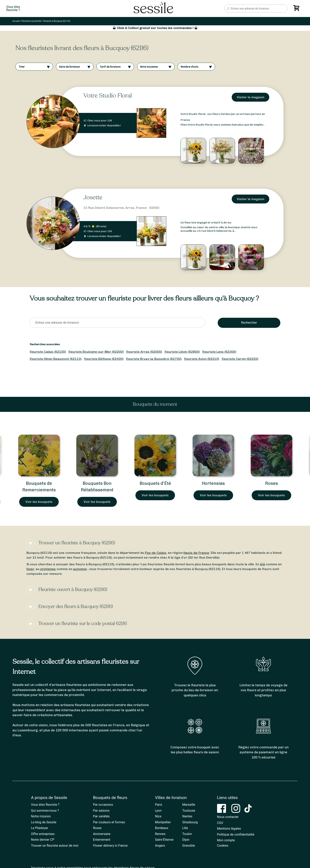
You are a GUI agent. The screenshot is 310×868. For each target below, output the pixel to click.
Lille (185, 828)
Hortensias (213, 483)
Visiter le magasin (251, 97)
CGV (220, 823)
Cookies (223, 846)
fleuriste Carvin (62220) (240, 359)
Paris (159, 805)
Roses (272, 483)
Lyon (158, 811)
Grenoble (189, 846)
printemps (48, 569)
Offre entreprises (43, 834)
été (263, 564)
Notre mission (41, 816)
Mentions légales (229, 829)
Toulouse (189, 811)
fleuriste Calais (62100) (48, 352)
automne (80, 569)
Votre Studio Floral (108, 96)
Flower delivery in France (110, 846)
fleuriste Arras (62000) (144, 352)
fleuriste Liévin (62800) (182, 352)
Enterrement (102, 840)
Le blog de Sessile (44, 822)
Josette (93, 197)
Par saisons (101, 811)
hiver (30, 569)
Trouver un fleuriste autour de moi (55, 846)
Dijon (186, 840)
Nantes (187, 816)
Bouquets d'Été (155, 483)
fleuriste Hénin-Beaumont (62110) (56, 359)
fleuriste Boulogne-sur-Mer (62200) (96, 352)
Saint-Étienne (164, 840)
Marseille (189, 805)
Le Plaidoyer (40, 828)
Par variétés (101, 816)
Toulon (187, 834)
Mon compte (226, 840)
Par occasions (103, 805)
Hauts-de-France (196, 553)
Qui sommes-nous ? (45, 811)
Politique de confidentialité (236, 834)
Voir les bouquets (39, 502)
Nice (158, 816)
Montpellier (163, 822)
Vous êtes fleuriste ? (45, 805)
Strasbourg (190, 822)
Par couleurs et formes (109, 822)
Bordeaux (162, 828)
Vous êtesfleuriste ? (13, 9)
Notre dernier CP (43, 840)
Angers (160, 846)
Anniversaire (102, 834)
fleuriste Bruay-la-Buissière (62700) (154, 359)
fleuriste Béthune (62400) (104, 359)
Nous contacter (228, 817)
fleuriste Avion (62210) (202, 359)
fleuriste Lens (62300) (219, 352)
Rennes (160, 834)
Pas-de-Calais (156, 553)
